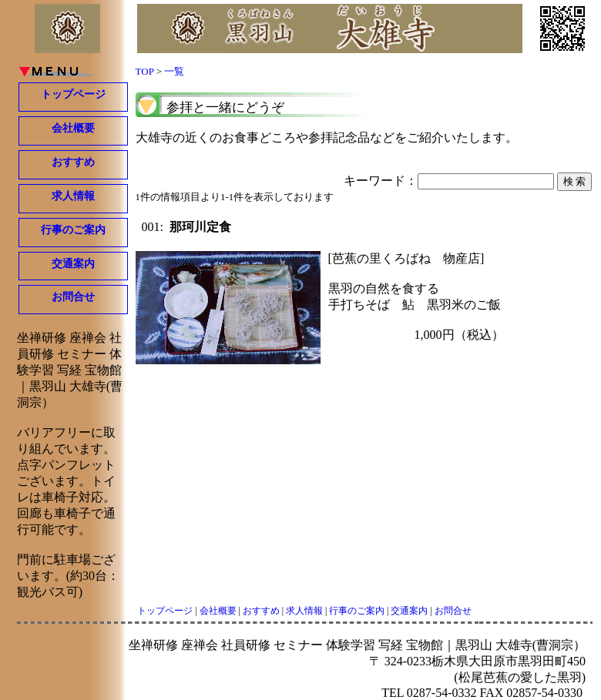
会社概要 (73, 128)
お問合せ (73, 297)
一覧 (174, 71)
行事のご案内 (73, 230)
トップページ (73, 94)
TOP (145, 71)
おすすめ (73, 162)
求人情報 (73, 196)
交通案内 (73, 264)
